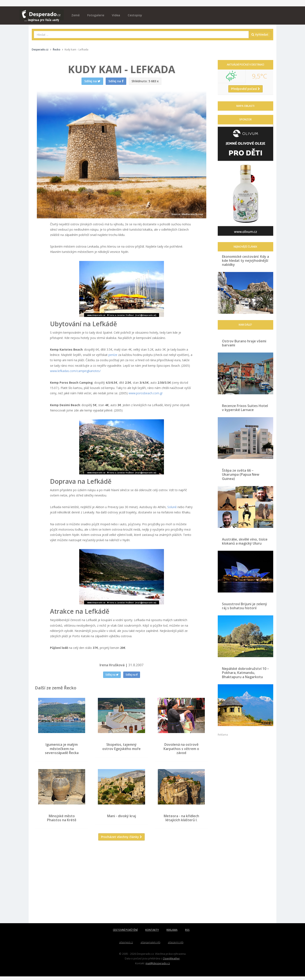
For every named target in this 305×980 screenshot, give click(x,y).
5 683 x (145, 81)
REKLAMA (172, 933)
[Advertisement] (122, 889)
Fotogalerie (96, 15)
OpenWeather (171, 962)
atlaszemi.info (176, 946)
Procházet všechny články (121, 840)
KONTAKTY (152, 933)
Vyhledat (260, 34)
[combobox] (141, 35)
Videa (116, 15)
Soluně (172, 507)
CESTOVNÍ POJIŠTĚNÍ (125, 933)
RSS (187, 933)
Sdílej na (112, 675)
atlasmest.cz (126, 946)
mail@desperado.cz (158, 967)
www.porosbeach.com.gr (146, 393)
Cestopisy (135, 15)
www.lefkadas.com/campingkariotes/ (75, 371)
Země (76, 15)
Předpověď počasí (245, 89)
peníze (113, 355)
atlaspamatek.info (150, 946)
